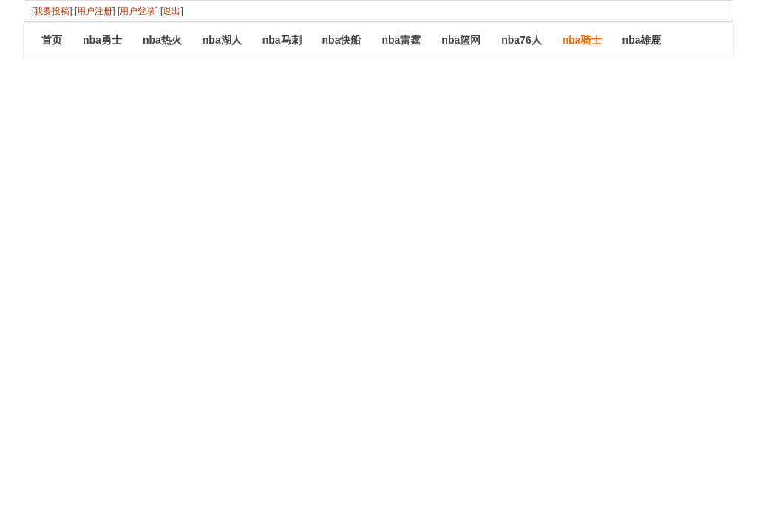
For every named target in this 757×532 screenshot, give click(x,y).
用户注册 (95, 11)
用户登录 (138, 11)
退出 (172, 11)
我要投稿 (52, 11)
